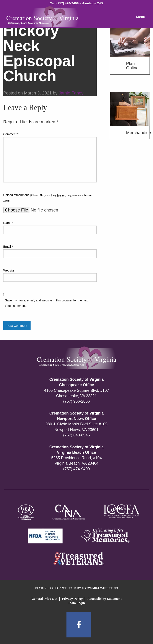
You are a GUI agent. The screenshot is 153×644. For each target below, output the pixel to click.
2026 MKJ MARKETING (101, 588)
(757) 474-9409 (76, 469)
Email (8, 247)
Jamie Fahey (71, 93)
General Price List (44, 599)
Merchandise (138, 133)
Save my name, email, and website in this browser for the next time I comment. (47, 303)
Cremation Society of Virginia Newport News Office (77, 416)
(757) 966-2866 (76, 401)
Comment (11, 134)
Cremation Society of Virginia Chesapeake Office (77, 382)
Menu (141, 17)
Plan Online (132, 66)
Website (9, 270)
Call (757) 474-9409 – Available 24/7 (76, 3)
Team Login (76, 603)
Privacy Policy (72, 599)
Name (8, 223)
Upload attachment (48, 198)
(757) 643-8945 (76, 435)
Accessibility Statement (104, 599)
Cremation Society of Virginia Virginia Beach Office (77, 450)
